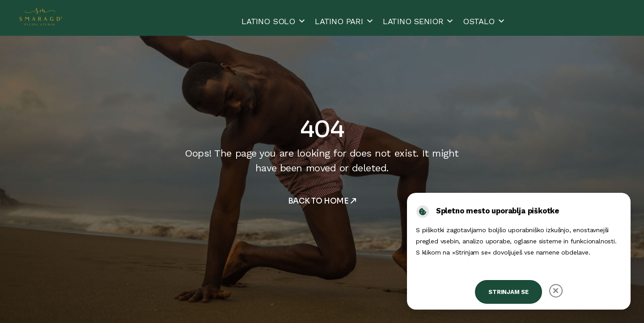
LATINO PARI (344, 21)
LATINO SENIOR (419, 21)
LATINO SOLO (274, 21)
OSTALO (484, 21)
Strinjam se (508, 292)
